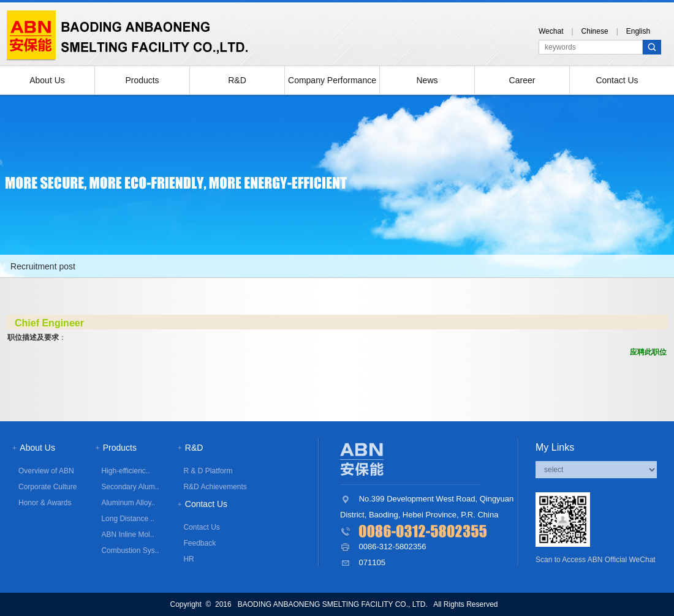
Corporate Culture (47, 487)
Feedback (199, 543)
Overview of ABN (46, 471)
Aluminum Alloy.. (128, 503)
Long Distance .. (128, 519)
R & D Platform (208, 471)
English (638, 31)
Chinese (595, 31)
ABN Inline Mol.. (127, 535)
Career (522, 80)
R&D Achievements (215, 487)
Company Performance (332, 80)
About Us (47, 80)
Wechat (551, 31)
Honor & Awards (45, 503)
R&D (237, 80)
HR (188, 559)
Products (142, 80)
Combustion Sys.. (130, 550)
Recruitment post (43, 266)
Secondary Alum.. (130, 487)
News (427, 80)
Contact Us (617, 80)
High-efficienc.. (125, 471)
